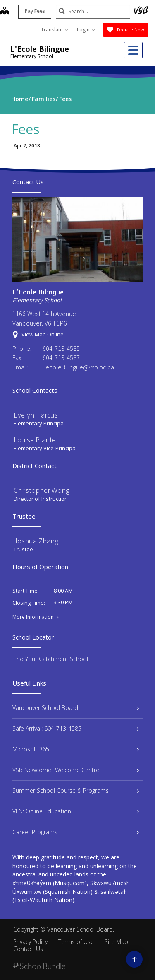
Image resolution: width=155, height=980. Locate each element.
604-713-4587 (61, 357)
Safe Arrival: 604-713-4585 (76, 728)
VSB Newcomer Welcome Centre (76, 770)
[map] (5, 12)
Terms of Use (76, 942)
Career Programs (76, 832)
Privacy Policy (30, 942)
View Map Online (43, 334)
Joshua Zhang (36, 541)
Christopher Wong (42, 490)
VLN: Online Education (76, 811)
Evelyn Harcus (36, 415)
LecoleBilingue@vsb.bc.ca (78, 367)
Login (86, 30)
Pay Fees (35, 11)
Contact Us (28, 949)
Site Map (116, 942)
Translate (55, 30)
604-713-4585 (61, 348)
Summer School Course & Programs (76, 791)
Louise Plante (35, 440)
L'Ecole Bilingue (40, 49)
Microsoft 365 (76, 749)
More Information (33, 617)
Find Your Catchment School (50, 659)
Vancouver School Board (76, 708)
